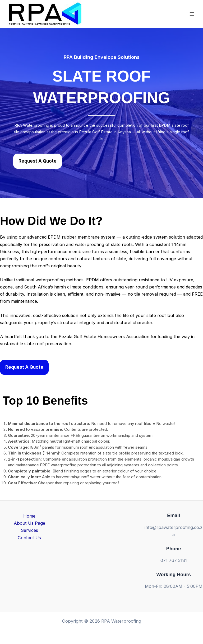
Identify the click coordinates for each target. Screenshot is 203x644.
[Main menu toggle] (192, 14)
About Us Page (29, 523)
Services (29, 530)
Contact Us (29, 538)
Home (29, 516)
